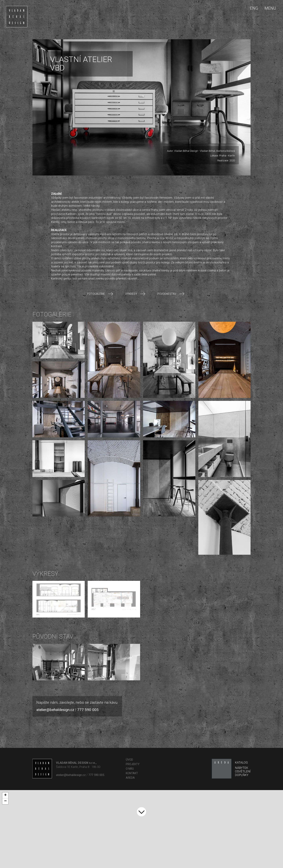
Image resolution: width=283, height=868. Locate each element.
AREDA (130, 778)
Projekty (133, 764)
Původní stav (171, 294)
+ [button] (5, 795)
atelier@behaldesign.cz (55, 710)
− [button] (5, 801)
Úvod (129, 760)
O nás (130, 769)
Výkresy (135, 294)
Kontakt (132, 773)
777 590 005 (88, 710)
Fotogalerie (100, 294)
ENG (254, 8)
